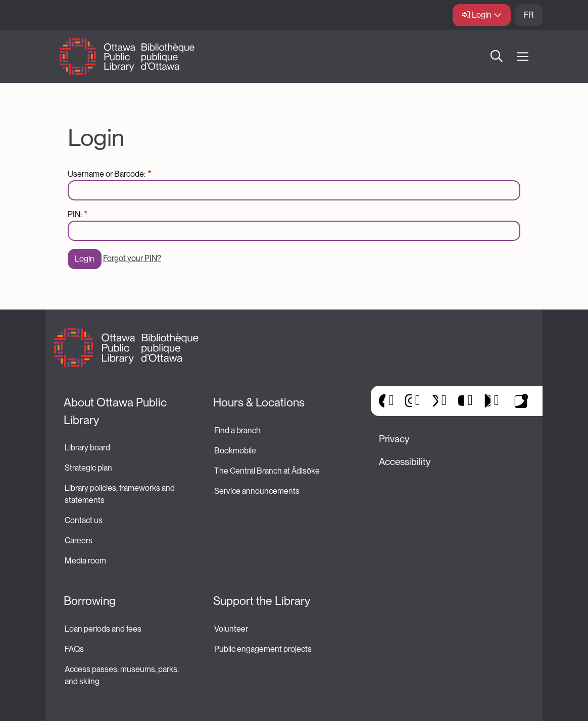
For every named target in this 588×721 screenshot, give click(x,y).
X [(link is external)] (435, 401)
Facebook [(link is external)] (382, 401)
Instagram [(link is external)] (408, 401)
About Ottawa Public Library (116, 411)
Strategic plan (89, 468)
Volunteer (231, 629)
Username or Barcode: (107, 174)
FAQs (74, 649)
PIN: (75, 214)
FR (529, 15)
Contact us (84, 520)
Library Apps (521, 401)
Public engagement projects (263, 649)
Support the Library (262, 601)
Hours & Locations (259, 402)
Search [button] (497, 57)
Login (482, 15)
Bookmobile (235, 451)
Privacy (394, 439)
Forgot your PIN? (132, 258)
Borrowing (90, 601)
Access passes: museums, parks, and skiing (122, 675)
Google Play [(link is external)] (487, 401)
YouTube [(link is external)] (461, 401)
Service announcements (257, 491)
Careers (79, 540)
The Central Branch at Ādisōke (267, 471)
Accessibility (405, 462)
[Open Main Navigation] (523, 57)
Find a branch (237, 430)
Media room (85, 561)
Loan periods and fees (104, 629)
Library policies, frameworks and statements (120, 494)
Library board (87, 448)
